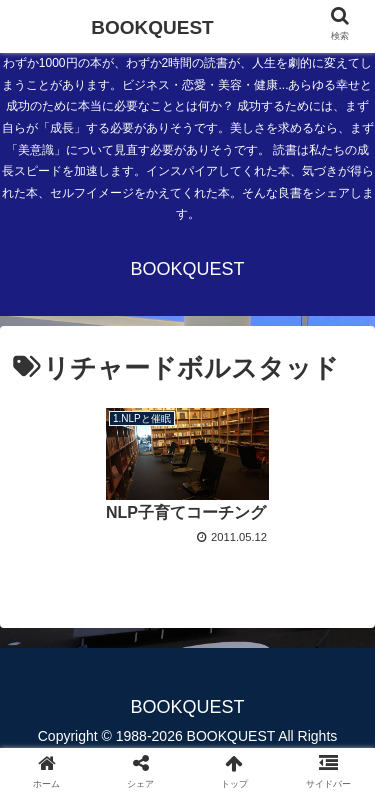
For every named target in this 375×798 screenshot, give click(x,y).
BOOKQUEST (152, 27)
